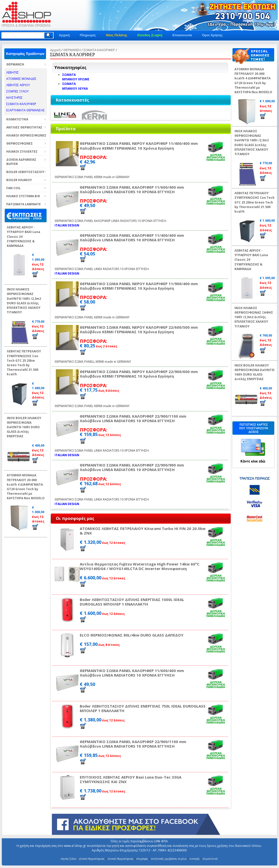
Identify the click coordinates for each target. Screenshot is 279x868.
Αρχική (64, 35)
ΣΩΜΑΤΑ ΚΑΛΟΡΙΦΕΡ (99, 50)
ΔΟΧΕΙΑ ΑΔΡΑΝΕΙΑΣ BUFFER (21, 162)
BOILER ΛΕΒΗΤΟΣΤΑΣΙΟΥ (25, 172)
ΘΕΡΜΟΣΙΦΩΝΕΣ (19, 143)
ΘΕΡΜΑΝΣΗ (15, 64)
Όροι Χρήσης (212, 35)
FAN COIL (13, 188)
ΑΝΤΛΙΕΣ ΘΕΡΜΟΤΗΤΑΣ (24, 127)
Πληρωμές (88, 35)
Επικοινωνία (182, 35)
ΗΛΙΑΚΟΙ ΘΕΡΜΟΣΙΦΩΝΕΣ (26, 135)
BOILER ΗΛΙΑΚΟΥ (19, 180)
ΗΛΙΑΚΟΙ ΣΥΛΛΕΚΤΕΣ (22, 152)
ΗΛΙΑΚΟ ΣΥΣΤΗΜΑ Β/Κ (23, 196)
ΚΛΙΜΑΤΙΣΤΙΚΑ (17, 119)
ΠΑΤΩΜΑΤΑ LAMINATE (24, 204)
